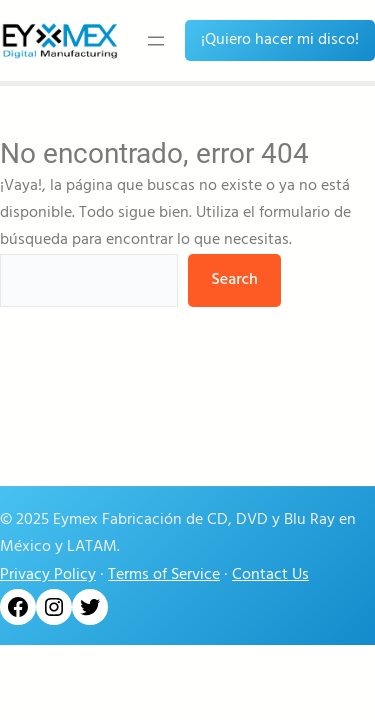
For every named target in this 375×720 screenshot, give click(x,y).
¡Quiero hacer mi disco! (280, 40)
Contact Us (270, 575)
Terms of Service (164, 575)
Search (234, 280)
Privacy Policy (48, 575)
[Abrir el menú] (156, 41)
